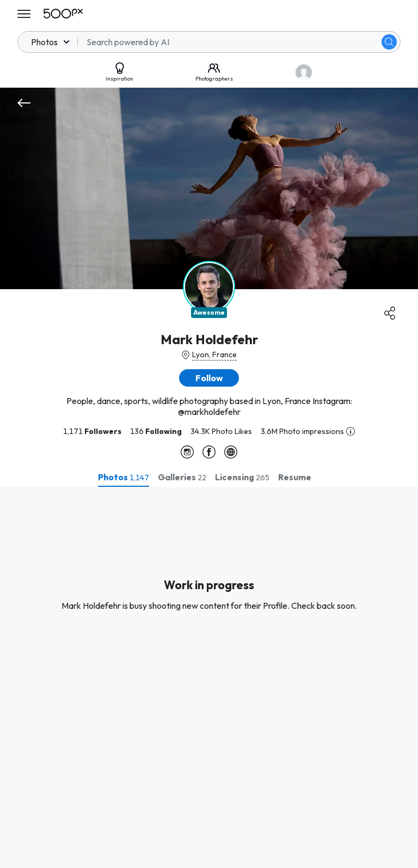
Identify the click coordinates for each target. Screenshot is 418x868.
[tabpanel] (209, 677)
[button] (209, 378)
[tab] (124, 477)
